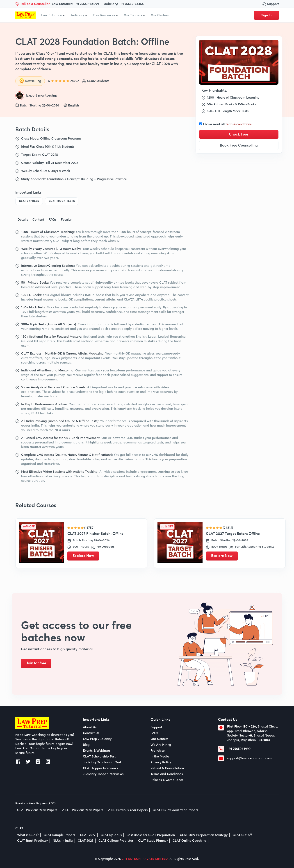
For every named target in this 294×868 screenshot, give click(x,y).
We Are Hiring (161, 745)
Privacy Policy (161, 762)
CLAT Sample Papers (59, 835)
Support (271, 4)
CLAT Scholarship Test (99, 757)
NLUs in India (63, 841)
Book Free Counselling (239, 145)
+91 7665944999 (239, 749)
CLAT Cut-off (242, 835)
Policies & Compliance (167, 780)
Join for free (37, 663)
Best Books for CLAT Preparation (151, 835)
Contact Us (91, 733)
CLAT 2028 (86, 841)
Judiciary (79, 15)
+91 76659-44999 (87, 4)
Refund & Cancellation (167, 768)
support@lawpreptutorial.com (249, 758)
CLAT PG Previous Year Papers (175, 810)
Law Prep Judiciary (97, 739)
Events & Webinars (97, 751)
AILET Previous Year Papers (83, 810)
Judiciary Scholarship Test (102, 762)
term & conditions (238, 124)
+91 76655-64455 (131, 4)
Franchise (158, 751)
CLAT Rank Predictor (32, 841)
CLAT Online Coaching (189, 841)
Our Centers (160, 15)
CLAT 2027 (88, 835)
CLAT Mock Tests (62, 201)
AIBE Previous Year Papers (128, 810)
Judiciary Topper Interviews (103, 774)
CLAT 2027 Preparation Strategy (204, 835)
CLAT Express (29, 201)
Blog (86, 745)
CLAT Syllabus (111, 835)
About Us (90, 727)
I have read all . (228, 124)
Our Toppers (134, 15)
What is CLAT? (28, 835)
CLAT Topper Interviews (100, 768)
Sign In (266, 15)
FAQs (154, 733)
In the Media (160, 757)
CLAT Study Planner (153, 841)
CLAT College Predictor (116, 841)
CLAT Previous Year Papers (37, 810)
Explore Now (84, 556)
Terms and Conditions (167, 774)
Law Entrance (53, 15)
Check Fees (239, 134)
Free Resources (105, 15)
